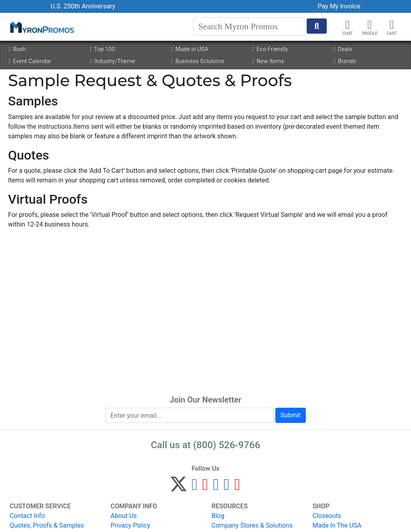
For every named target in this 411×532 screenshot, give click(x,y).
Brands (344, 61)
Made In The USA (337, 525)
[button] (370, 25)
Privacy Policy (131, 525)
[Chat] (348, 25)
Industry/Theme (112, 61)
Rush (17, 49)
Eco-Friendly (270, 49)
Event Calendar (30, 61)
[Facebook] (194, 488)
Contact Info (27, 516)
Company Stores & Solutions (252, 525)
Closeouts (327, 516)
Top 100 (102, 49)
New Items (268, 61)
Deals (343, 49)
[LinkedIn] (227, 488)
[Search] (249, 26)
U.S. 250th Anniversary (83, 6)
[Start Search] (317, 26)
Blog (218, 516)
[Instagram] (216, 488)
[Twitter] (179, 488)
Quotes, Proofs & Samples (47, 525)
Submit (291, 415)
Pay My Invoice (339, 6)
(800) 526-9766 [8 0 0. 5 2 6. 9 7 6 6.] (227, 445)
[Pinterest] (205, 488)
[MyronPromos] (41, 27)
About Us (124, 516)
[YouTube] (237, 488)
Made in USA (189, 49)
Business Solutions (197, 61)
